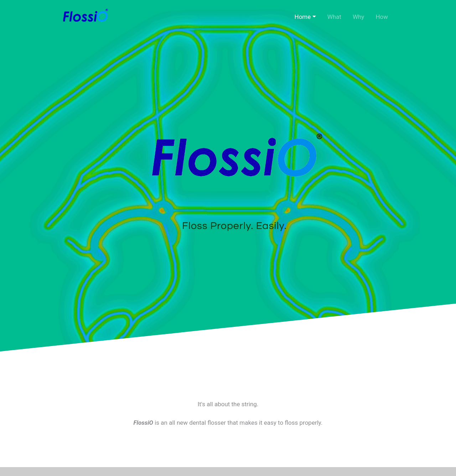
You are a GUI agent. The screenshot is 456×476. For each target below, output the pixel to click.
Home (303, 17)
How (382, 17)
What (334, 17)
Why (359, 17)
